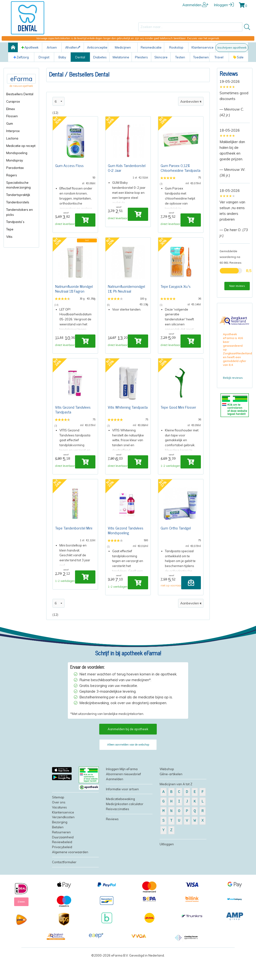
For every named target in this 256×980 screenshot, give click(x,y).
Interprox (13, 131)
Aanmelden (195, 5)
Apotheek (30, 47)
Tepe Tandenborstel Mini (74, 546)
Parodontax (15, 168)
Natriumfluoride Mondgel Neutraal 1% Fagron (74, 295)
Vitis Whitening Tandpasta (128, 419)
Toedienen (201, 57)
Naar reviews (237, 286)
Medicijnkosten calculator (125, 826)
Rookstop (176, 47)
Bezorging (60, 844)
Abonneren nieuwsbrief (123, 796)
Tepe (10, 229)
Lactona (12, 138)
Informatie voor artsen (122, 811)
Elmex (11, 109)
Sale (238, 57)
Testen (180, 57)
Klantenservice (203, 47)
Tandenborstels (18, 202)
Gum (10, 123)
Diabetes (100, 57)
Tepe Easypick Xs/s (176, 293)
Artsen (52, 47)
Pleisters (141, 57)
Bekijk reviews (233, 378)
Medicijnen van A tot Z (176, 806)
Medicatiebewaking (120, 821)
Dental (80, 57)
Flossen (12, 116)
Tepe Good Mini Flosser (178, 419)
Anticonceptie (97, 47)
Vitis (9, 237)
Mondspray (15, 160)
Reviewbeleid (62, 864)
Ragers (12, 175)
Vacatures (59, 829)
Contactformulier (64, 884)
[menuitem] (21, 94)
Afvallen (73, 47)
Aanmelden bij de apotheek (128, 751)
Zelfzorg (21, 57)
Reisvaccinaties (118, 831)
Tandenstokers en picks (20, 212)
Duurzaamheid (63, 859)
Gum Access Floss (69, 167)
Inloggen (224, 5)
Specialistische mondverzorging (18, 185)
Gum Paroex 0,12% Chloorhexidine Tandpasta (180, 169)
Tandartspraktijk (18, 195)
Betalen (58, 849)
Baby (62, 57)
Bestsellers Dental (20, 94)
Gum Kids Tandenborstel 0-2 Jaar (127, 169)
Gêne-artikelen (171, 796)
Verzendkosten (63, 839)
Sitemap (58, 819)
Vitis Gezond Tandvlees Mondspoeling (126, 548)
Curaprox (13, 101)
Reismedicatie (151, 47)
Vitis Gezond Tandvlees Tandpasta (73, 422)
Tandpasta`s (15, 222)
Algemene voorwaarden (70, 874)
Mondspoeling (17, 153)
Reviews (229, 73)
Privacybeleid (62, 869)
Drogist (44, 57)
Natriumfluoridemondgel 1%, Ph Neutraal (126, 295)
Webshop (167, 791)
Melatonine (121, 57)
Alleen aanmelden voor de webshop (128, 767)
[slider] (227, 87)
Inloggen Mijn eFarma (122, 791)
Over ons (59, 824)
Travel (219, 57)
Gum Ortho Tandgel (176, 546)
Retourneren (61, 854)
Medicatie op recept (21, 146)
